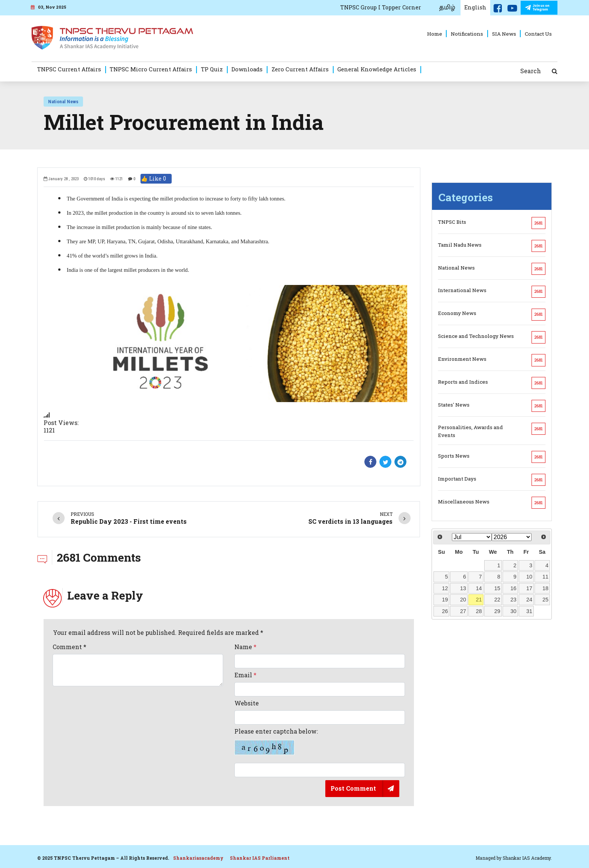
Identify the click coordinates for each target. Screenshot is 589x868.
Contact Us (538, 34)
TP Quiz (212, 69)
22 (497, 600)
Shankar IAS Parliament (260, 858)
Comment (69, 647)
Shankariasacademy (198, 858)
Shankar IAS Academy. (527, 858)
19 (445, 600)
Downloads (247, 69)
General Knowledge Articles (377, 69)
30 (513, 611)
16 (513, 588)
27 (463, 611)
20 (463, 600)
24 (529, 600)
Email (245, 675)
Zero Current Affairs (300, 69)
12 (445, 588)
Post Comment (353, 788)
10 (529, 577)
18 (545, 588)
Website (247, 703)
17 (529, 588)
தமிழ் (447, 8)
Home (435, 34)
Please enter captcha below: (276, 741)
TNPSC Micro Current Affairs (151, 69)
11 (545, 577)
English (475, 7)
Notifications (467, 34)
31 (529, 611)
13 (463, 588)
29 (497, 611)
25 (545, 600)
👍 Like (156, 179)
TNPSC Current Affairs (69, 69)
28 (479, 611)
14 (479, 588)
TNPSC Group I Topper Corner (381, 7)
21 (479, 600)
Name (245, 647)
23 (513, 600)
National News (63, 102)
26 (445, 611)
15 (497, 588)
